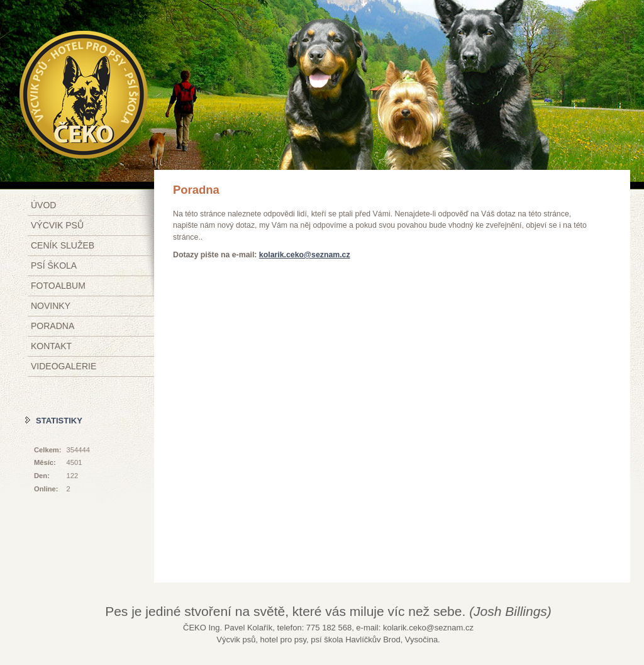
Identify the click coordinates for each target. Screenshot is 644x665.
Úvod (43, 205)
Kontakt (51, 346)
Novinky (51, 306)
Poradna (53, 326)
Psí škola (54, 265)
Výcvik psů (57, 225)
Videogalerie (64, 366)
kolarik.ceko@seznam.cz (305, 255)
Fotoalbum (58, 286)
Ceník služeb (63, 245)
